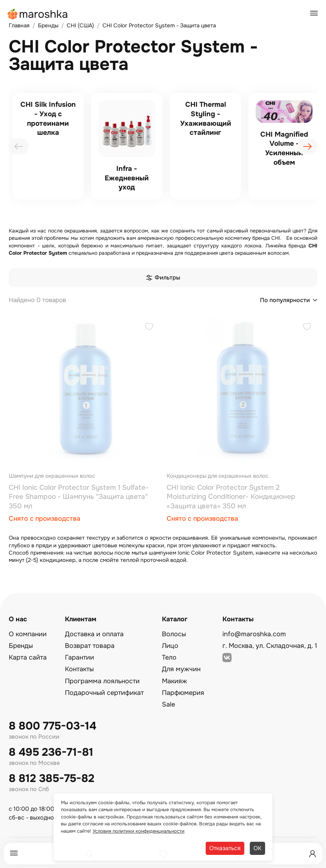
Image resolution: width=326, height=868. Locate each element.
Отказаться (225, 848)
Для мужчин (181, 669)
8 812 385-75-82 (52, 779)
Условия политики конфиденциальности (139, 831)
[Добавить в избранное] (149, 327)
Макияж (174, 681)
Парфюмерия (183, 693)
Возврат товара (90, 646)
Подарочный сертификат (104, 693)
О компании (28, 634)
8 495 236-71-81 (51, 752)
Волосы (174, 634)
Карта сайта (28, 657)
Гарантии (79, 657)
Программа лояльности (102, 681)
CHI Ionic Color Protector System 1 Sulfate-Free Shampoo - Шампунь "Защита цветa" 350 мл (79, 497)
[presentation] (19, 146)
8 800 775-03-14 (53, 726)
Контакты (79, 669)
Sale (168, 704)
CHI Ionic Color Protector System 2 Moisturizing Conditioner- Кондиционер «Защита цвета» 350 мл (231, 497)
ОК (257, 848)
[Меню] (14, 854)
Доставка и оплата (94, 634)
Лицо (170, 646)
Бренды (21, 646)
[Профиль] (313, 854)
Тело (169, 657)
